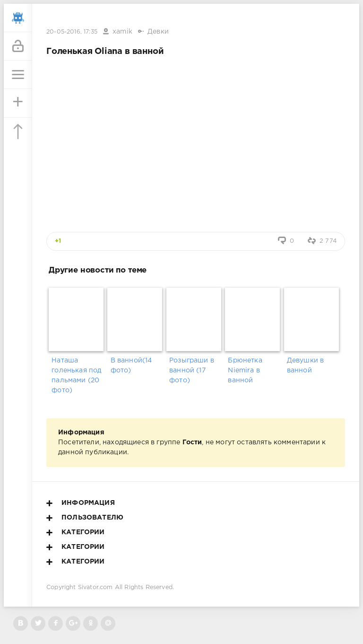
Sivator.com (95, 587)
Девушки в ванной (306, 366)
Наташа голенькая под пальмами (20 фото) (76, 375)
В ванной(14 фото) (131, 366)
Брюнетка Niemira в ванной (245, 371)
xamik (122, 32)
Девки (158, 32)
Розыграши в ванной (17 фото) (192, 371)
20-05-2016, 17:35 (72, 32)
